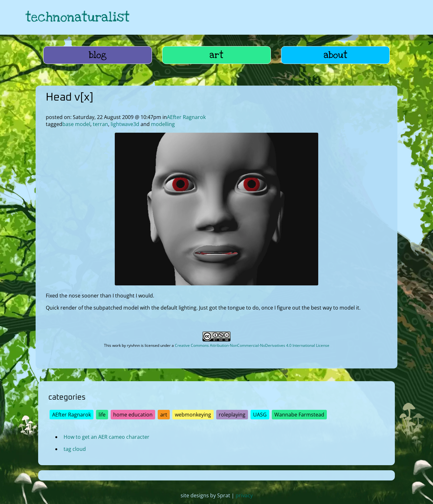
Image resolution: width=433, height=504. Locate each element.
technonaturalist (78, 17)
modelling (163, 124)
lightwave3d (125, 124)
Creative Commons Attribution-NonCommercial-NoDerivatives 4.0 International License (252, 345)
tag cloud (75, 449)
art (216, 55)
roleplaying (232, 415)
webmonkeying (193, 415)
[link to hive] (362, 17)
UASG (260, 415)
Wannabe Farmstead (299, 415)
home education (133, 415)
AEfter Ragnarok (186, 117)
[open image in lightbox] (216, 283)
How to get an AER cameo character (107, 437)
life (102, 415)
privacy (244, 495)
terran (100, 124)
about (336, 55)
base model (76, 124)
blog (98, 55)
